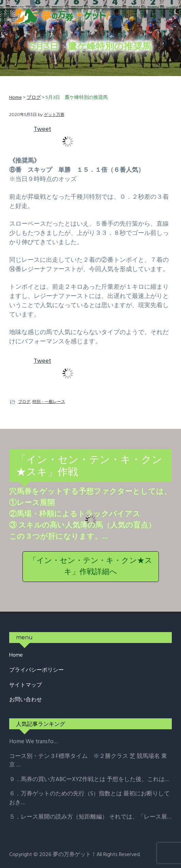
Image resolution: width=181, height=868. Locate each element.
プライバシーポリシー (36, 670)
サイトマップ (26, 685)
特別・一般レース (49, 401)
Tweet (42, 129)
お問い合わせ (26, 700)
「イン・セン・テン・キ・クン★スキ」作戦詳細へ (91, 567)
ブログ (24, 401)
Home (16, 655)
